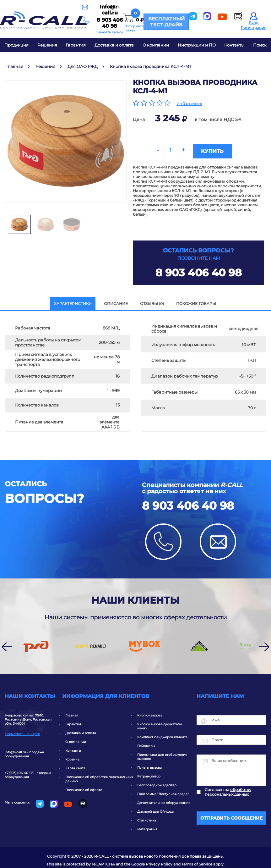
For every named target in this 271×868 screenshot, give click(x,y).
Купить (230, 150)
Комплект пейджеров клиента (162, 735)
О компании (156, 45)
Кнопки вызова (150, 713)
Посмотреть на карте (22, 732)
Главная (72, 713)
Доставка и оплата (114, 45)
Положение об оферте (84, 788)
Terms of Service (197, 862)
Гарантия (76, 45)
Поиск (260, 45)
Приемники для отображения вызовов (162, 755)
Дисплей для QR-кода (155, 810)
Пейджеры (146, 744)
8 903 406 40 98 (82, 22)
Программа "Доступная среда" (163, 792)
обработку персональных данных (228, 790)
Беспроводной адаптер (157, 783)
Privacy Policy (159, 862)
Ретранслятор (149, 774)
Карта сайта (75, 766)
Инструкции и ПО (197, 45)
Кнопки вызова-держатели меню (160, 724)
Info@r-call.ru (82, 15)
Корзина (72, 757)
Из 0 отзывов (189, 104)
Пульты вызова (149, 766)
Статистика (147, 818)
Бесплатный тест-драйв (164, 22)
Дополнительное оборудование (164, 801)
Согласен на (228, 790)
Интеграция (147, 827)
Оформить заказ (122, 28)
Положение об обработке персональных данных (99, 777)
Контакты (234, 45)
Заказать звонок (82, 28)
